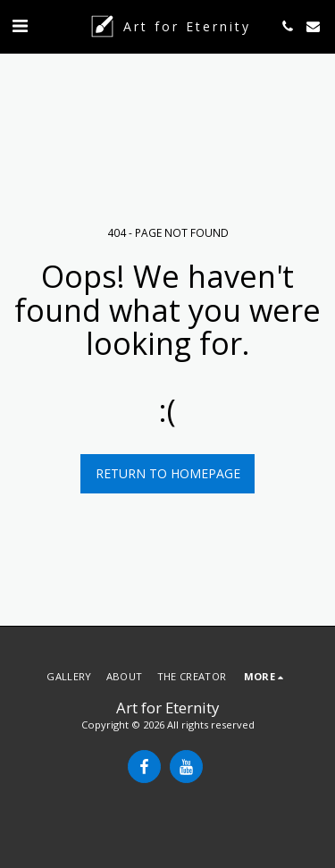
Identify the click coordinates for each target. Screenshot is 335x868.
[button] (20, 25)
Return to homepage (168, 473)
